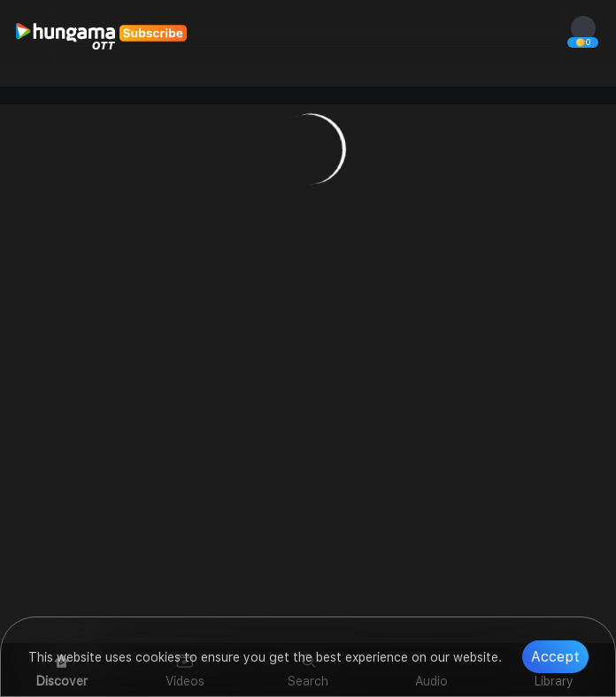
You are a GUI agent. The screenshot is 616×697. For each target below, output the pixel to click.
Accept (555, 657)
